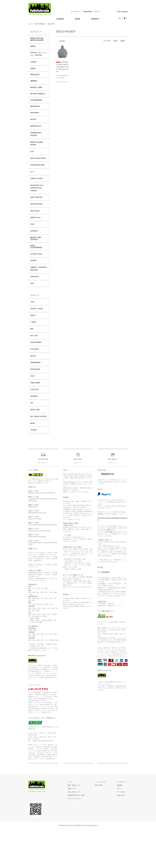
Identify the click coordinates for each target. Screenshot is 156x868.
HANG (33, 46)
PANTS (33, 344)
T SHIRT (34, 351)
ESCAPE (34, 283)
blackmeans (35, 114)
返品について (78, 827)
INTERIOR (35, 430)
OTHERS (34, 468)
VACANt (34, 128)
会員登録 (121, 824)
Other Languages (122, 12)
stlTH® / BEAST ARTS (37, 171)
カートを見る (122, 830)
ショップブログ (104, 820)
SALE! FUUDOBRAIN (40, 24)
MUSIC (33, 461)
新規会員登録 (88, 12)
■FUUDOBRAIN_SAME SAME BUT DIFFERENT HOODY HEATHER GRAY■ (62, 67)
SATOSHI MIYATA (37, 225)
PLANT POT (35, 423)
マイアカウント (76, 12)
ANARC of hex (36, 239)
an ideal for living (37, 276)
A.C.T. (33, 190)
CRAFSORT (35, 304)
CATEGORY (60, 19)
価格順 (116, 41)
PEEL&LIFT (35, 79)
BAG (32, 358)
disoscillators (35, 121)
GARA (33, 73)
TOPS (33, 330)
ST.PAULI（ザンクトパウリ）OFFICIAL (38, 56)
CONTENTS (95, 19)
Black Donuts (36, 232)
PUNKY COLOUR (37, 197)
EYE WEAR (35, 380)
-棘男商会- (34, 85)
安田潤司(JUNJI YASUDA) (37, 144)
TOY (32, 437)
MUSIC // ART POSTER (36, 261)
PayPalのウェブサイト (105, 552)
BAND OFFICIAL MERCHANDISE (37, 39)
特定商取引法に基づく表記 (82, 834)
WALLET (34, 387)
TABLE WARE (36, 415)
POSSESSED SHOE (36, 181)
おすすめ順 (107, 41)
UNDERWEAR (36, 394)
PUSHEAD (35, 253)
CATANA (34, 66)
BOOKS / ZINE (36, 92)
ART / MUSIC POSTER (36, 453)
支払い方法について (80, 830)
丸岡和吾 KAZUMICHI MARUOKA (35, 294)
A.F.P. (33, 163)
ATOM (105, 824)
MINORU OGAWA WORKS (37, 154)
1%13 (33, 246)
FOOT (33, 408)
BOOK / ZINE (36, 444)
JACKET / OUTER (38, 337)
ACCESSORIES (37, 373)
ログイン (97, 12)
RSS (101, 824)
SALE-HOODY (53, 24)
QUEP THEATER (37, 217)
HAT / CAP (35, 365)
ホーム (30, 24)
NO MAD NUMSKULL (35, 100)
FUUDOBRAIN (36, 108)
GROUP (78, 19)
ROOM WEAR (36, 401)
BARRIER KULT (37, 135)
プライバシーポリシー (81, 837)
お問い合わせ (122, 834)
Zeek (32, 311)
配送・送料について (80, 824)
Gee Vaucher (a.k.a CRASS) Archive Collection (38, 207)
